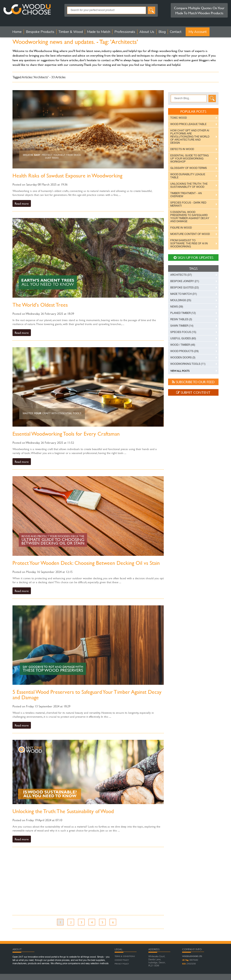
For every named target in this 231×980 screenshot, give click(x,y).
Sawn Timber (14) (182, 326)
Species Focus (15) (183, 332)
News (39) (177, 307)
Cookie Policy (122, 960)
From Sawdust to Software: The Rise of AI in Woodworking (189, 243)
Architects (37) (181, 275)
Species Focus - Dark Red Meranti (188, 204)
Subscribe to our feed (193, 382)
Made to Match (99, 32)
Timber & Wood (71, 32)
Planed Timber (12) (183, 313)
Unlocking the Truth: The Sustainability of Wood (63, 811)
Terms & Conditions (125, 956)
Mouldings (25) (181, 300)
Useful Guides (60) (183, 338)
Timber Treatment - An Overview (186, 195)
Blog (162, 32)
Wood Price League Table (188, 124)
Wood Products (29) (184, 351)
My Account (198, 32)
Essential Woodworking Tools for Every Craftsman (66, 434)
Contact (176, 32)
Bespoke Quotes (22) (185, 288)
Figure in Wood (181, 228)
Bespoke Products (40, 32)
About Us (147, 32)
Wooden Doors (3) (183, 358)
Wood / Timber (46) (183, 345)
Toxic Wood (179, 118)
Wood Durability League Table (188, 176)
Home (17, 32)
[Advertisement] (88, 884)
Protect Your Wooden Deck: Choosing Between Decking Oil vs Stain (86, 563)
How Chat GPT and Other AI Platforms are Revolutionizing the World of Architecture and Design (190, 137)
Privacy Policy (122, 964)
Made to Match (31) (184, 294)
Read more (22, 203)
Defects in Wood (182, 149)
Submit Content (193, 392)
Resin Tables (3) (181, 319)
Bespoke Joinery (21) (185, 281)
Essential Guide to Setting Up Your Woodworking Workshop (189, 159)
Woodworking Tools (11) (188, 364)
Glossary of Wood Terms (189, 168)
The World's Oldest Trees (40, 305)
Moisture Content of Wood (190, 234)
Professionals (125, 32)
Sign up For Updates (193, 257)
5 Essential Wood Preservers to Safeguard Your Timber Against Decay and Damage (87, 695)
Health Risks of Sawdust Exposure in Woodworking (67, 176)
